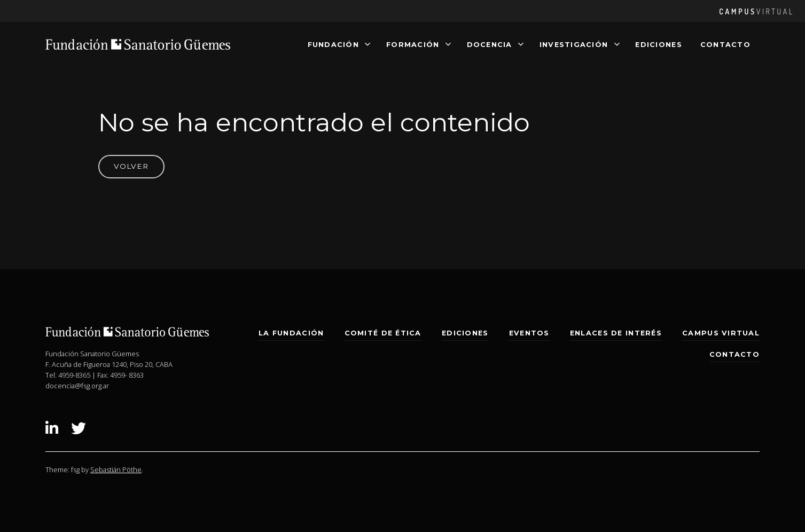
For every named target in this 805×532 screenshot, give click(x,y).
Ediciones (658, 44)
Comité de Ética (383, 333)
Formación (413, 44)
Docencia (490, 44)
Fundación (333, 44)
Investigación (574, 44)
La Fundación (291, 333)
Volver (131, 166)
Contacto (725, 44)
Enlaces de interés (616, 333)
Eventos (529, 333)
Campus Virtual (721, 333)
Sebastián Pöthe (116, 470)
